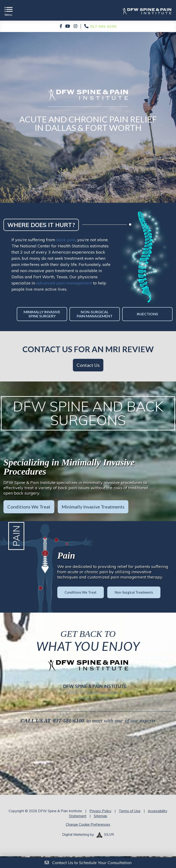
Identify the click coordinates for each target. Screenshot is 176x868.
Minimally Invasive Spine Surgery (42, 314)
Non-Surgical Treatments (134, 592)
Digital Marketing (76, 834)
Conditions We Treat (29, 507)
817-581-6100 (69, 721)
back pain (66, 240)
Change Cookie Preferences (88, 824)
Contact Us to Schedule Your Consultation (88, 863)
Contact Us (88, 365)
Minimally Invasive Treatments (93, 507)
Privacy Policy (100, 811)
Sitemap (100, 816)
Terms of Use (130, 811)
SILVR (109, 834)
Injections (147, 314)
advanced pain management (64, 283)
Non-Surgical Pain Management (95, 314)
